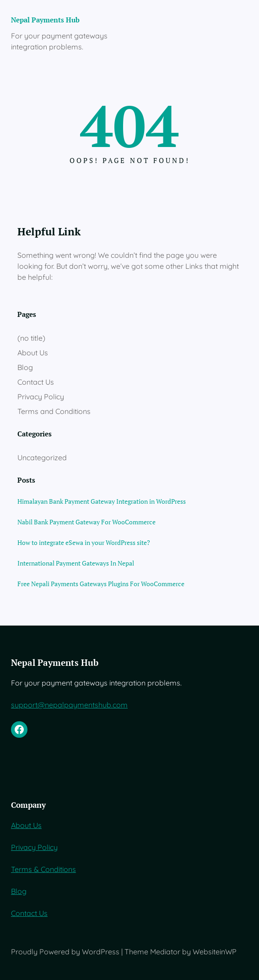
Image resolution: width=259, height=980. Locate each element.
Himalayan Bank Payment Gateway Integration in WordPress (102, 501)
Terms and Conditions (54, 411)
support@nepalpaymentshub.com (69, 705)
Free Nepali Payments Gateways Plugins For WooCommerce (101, 584)
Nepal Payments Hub (45, 20)
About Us (33, 353)
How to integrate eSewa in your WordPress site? (84, 542)
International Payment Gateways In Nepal (76, 563)
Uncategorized (42, 457)
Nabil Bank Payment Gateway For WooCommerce (86, 522)
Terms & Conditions (43, 869)
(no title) (31, 338)
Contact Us (36, 382)
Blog (25, 367)
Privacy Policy (41, 397)
